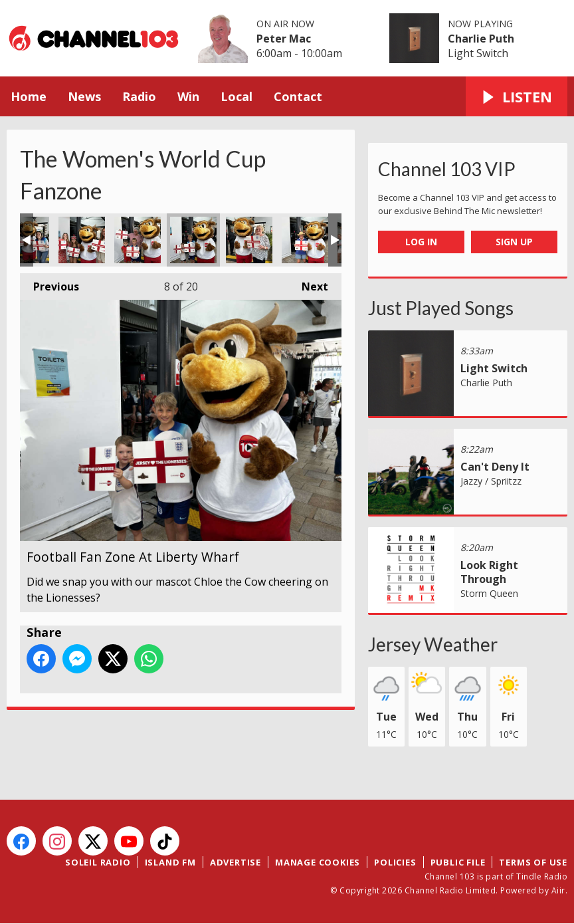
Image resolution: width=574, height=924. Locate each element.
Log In (421, 242)
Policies (395, 862)
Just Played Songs (441, 308)
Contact (298, 96)
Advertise (236, 862)
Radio (139, 96)
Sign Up (514, 242)
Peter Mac (284, 39)
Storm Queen (489, 593)
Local (237, 96)
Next (308, 284)
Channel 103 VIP (447, 169)
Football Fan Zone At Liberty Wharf (82, 240)
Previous (49, 284)
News (84, 96)
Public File (458, 862)
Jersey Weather (433, 644)
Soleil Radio (98, 862)
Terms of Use (533, 862)
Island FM (170, 862)
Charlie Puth (481, 39)
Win (188, 96)
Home (29, 96)
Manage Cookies (318, 862)
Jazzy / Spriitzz (491, 481)
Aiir (558, 890)
